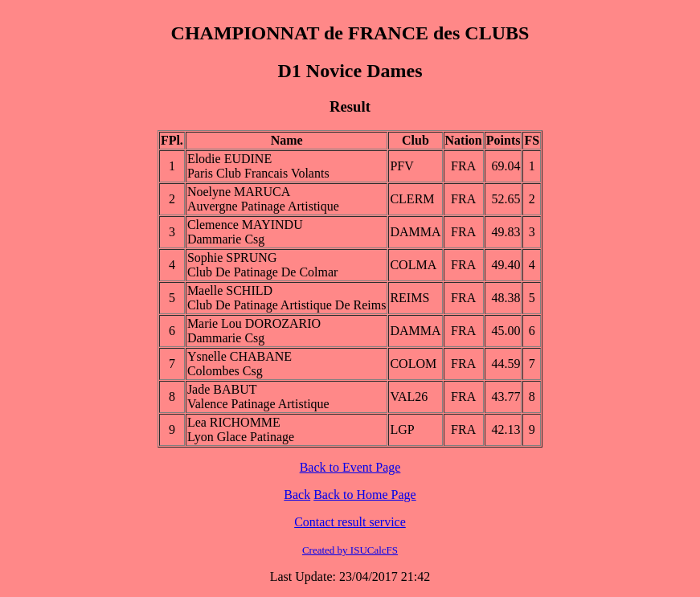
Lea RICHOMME (234, 422)
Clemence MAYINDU (245, 225)
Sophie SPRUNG (232, 258)
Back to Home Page (365, 495)
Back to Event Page (350, 467)
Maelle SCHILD (230, 290)
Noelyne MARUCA (239, 192)
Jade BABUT (222, 389)
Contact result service (350, 522)
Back (297, 495)
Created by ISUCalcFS (350, 550)
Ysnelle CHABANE (239, 356)
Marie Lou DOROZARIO (254, 323)
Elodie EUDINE (229, 159)
